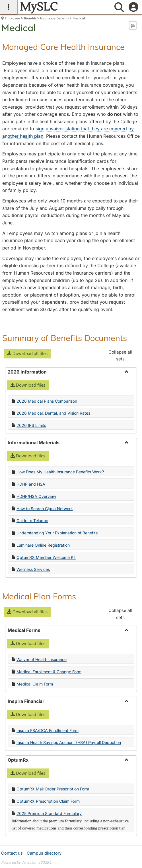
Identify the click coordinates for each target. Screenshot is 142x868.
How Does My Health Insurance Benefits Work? (60, 472)
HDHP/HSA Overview (36, 496)
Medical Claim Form (35, 684)
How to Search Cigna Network (45, 509)
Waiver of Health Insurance (42, 659)
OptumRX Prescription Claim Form (48, 801)
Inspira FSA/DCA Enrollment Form (48, 730)
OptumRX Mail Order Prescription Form (53, 789)
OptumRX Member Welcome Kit (46, 557)
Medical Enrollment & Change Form (49, 672)
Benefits (30, 18)
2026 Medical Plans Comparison (47, 401)
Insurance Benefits (54, 18)
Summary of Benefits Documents (65, 338)
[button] (27, 354)
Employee (13, 18)
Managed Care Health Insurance (63, 47)
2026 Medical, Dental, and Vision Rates (53, 413)
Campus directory (44, 853)
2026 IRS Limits (31, 425)
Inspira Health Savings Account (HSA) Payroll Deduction (69, 742)
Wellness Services (33, 569)
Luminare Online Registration (43, 545)
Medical (79, 18)
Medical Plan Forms (39, 596)
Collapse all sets (120, 355)
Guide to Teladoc (32, 521)
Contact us (12, 853)
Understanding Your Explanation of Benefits (57, 533)
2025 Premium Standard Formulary (49, 813)
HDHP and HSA (31, 484)
